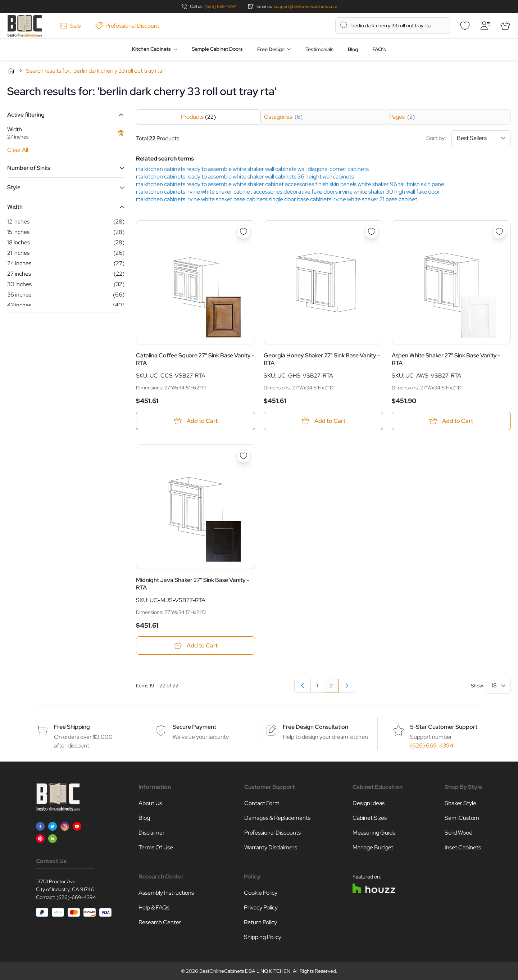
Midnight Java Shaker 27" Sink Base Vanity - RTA (193, 584)
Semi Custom (462, 818)
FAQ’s (379, 49)
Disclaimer (152, 833)
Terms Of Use (156, 847)
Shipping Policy (263, 937)
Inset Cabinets (463, 847)
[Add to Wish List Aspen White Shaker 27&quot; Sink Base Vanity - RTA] (499, 232)
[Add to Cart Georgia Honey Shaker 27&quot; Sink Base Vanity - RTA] (323, 421)
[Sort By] (481, 138)
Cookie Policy (261, 893)
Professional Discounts (272, 833)
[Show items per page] (498, 686)
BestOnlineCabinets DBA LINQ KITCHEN (245, 971)
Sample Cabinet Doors (217, 49)
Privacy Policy (261, 907)
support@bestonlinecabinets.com (306, 6)
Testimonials (319, 49)
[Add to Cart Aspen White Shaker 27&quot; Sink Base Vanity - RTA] (451, 421)
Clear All (18, 150)
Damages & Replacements (277, 818)
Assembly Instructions (166, 893)
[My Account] (485, 26)
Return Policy (260, 922)
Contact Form (262, 803)
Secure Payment (194, 727)
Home (11, 71)
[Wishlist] (465, 26)
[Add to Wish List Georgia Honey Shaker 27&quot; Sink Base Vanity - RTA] (372, 232)
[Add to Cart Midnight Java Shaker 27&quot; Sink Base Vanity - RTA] (196, 645)
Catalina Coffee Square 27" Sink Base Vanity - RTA (195, 359)
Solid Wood (458, 833)
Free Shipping (72, 727)
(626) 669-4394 (221, 6)
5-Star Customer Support (444, 727)
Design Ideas (369, 803)
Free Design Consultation (315, 727)
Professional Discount (127, 26)
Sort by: (469, 138)
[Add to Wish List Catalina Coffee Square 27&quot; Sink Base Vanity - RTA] (244, 232)
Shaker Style (460, 803)
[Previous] (303, 686)
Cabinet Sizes (370, 818)
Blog (353, 49)
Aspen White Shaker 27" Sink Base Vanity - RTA (446, 359)
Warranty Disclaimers (271, 847)
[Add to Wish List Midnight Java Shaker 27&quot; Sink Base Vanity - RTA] (244, 456)
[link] (347, 686)
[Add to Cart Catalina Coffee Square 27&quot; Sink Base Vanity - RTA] (196, 421)
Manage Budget (373, 847)
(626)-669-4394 (76, 897)
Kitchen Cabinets (151, 49)
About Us (150, 803)
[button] (66, 115)
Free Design (271, 49)
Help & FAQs (154, 907)
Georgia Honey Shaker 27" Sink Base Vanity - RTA (322, 359)
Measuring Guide (374, 833)
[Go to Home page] (25, 26)
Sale (71, 26)
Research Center (160, 922)
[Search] (344, 25)
